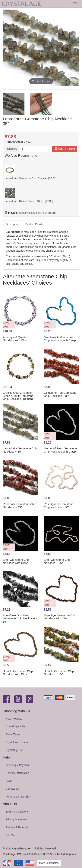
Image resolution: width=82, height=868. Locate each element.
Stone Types (13, 734)
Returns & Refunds (17, 827)
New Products (14, 719)
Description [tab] (12, 224)
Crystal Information (17, 742)
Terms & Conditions (17, 812)
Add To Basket (65, 149)
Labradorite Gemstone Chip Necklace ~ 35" (20, 450)
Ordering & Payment (18, 765)
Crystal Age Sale (15, 726)
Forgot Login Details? (18, 797)
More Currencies (49, 863)
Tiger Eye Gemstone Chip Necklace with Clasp (60, 617)
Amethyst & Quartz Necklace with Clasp (16, 339)
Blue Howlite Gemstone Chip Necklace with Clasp (60, 339)
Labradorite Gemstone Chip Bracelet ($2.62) (31, 178)
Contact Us (12, 789)
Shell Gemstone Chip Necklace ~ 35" (57, 561)
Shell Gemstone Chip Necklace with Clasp (16, 561)
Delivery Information (17, 773)
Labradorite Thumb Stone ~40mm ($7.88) (29, 201)
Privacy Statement (16, 819)
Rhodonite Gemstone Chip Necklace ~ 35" (19, 506)
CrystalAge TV (14, 750)
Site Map (11, 835)
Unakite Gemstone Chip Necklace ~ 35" (59, 673)
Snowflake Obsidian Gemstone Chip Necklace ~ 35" (20, 618)
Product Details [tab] (34, 224)
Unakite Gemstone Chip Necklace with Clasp (18, 673)
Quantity (12, 149)
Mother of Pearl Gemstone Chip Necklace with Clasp (60, 450)
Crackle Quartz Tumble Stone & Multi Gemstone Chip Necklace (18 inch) (18, 396)
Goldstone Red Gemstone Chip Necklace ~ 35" (60, 394)
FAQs (9, 781)
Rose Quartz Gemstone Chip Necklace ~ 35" (59, 506)
